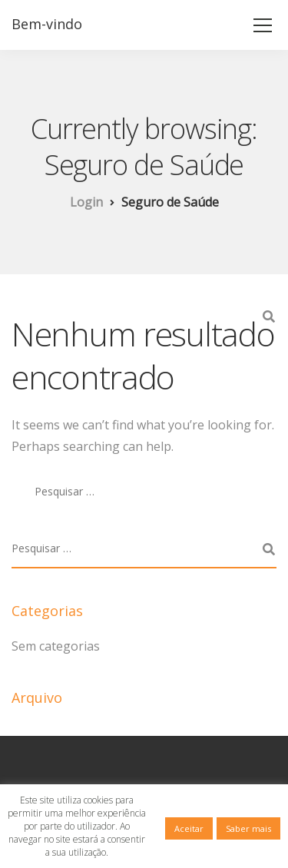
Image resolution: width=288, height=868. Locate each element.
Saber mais (248, 828)
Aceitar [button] (189, 828)
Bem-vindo (47, 24)
